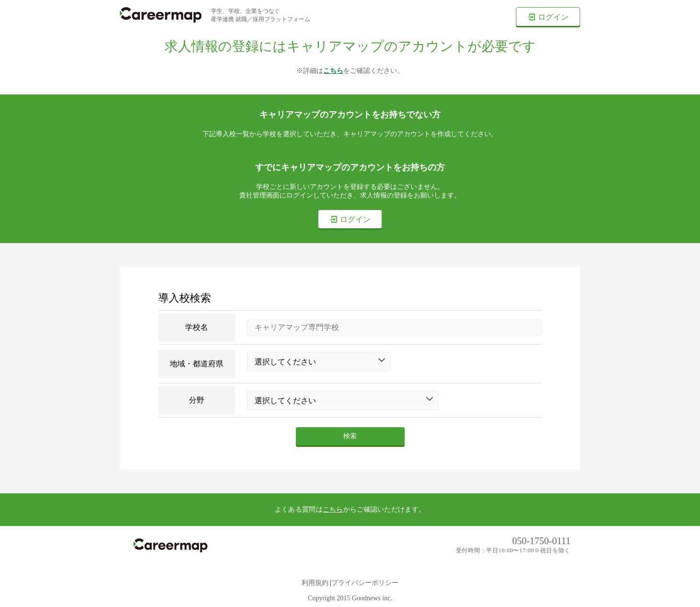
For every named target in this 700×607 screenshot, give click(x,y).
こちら (333, 71)
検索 (350, 436)
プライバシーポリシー (365, 583)
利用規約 (315, 583)
